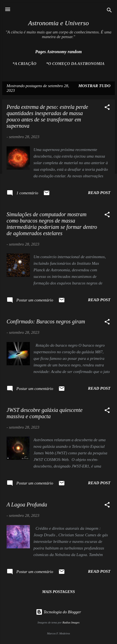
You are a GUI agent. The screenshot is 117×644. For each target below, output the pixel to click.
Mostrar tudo (94, 86)
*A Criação (24, 64)
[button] (107, 108)
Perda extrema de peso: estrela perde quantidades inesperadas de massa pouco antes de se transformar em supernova (47, 116)
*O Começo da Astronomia (75, 64)
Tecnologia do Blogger (59, 612)
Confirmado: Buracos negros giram (46, 321)
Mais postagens (59, 592)
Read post (99, 193)
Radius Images (71, 622)
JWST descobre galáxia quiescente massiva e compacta (45, 413)
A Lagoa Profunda (27, 505)
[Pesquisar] (109, 11)
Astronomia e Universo (59, 23)
